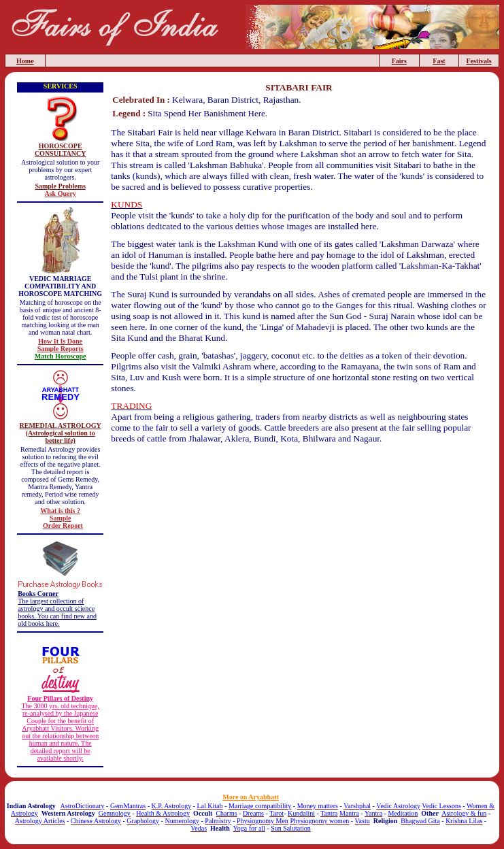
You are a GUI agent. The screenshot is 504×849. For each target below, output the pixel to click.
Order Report (63, 526)
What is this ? (60, 511)
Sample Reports (61, 349)
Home (25, 61)
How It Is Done (60, 341)
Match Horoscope (61, 356)
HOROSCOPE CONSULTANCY (61, 150)
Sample (61, 518)
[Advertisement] (299, 485)
